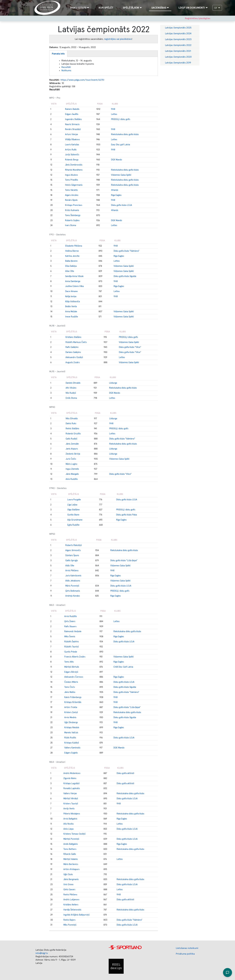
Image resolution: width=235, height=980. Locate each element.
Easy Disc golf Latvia (120, 145)
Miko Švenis (70, 637)
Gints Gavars (69, 890)
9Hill (113, 109)
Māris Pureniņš (72, 586)
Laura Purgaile (74, 500)
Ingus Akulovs (71, 175)
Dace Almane (71, 291)
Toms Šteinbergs (73, 215)
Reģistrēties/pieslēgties (198, 18)
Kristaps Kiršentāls (73, 702)
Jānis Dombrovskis (74, 165)
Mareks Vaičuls (71, 733)
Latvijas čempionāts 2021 (178, 51)
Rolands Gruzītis (73, 434)
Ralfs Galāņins (72, 347)
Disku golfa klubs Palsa (126, 515)
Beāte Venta (71, 307)
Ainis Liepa (68, 829)
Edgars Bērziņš (71, 672)
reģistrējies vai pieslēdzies (118, 39)
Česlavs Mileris (71, 682)
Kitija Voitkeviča (72, 302)
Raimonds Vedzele (73, 632)
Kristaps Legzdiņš (71, 784)
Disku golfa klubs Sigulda (125, 276)
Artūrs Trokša (71, 707)
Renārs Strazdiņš (73, 129)
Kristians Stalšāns (73, 337)
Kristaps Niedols (72, 728)
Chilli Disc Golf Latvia (123, 667)
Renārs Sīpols (71, 200)
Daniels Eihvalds (73, 383)
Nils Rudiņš (71, 393)
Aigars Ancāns (72, 195)
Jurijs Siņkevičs (72, 155)
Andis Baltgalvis (71, 844)
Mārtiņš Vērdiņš (71, 799)
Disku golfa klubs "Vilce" (130, 347)
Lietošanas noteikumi (187, 948)
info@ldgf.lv (42, 953)
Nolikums (66, 70)
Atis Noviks (68, 824)
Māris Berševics (71, 864)
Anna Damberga (73, 281)
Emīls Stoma (71, 398)
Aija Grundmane (75, 520)
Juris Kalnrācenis (73, 576)
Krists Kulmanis (72, 210)
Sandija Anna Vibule (74, 276)
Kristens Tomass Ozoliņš (74, 834)
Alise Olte (70, 271)
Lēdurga (113, 383)
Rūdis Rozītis (70, 738)
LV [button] (216, 8)
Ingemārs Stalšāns (73, 119)
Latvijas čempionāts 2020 (178, 57)
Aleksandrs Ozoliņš (74, 357)
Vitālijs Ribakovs (72, 140)
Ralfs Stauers (70, 627)
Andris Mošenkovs (72, 773)
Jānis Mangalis (72, 474)
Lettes (114, 114)
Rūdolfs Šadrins (71, 642)
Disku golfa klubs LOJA (122, 205)
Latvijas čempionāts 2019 (178, 63)
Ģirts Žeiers (70, 622)
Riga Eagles (116, 195)
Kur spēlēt (106, 8)
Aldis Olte (70, 566)
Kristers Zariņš (71, 712)
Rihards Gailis (70, 854)
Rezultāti (66, 67)
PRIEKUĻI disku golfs (121, 119)
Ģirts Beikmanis (73, 591)
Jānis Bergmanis (71, 879)
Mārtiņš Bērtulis (72, 667)
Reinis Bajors (69, 920)
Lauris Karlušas (72, 145)
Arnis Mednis (70, 718)
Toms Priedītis (71, 180)
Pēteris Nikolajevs (72, 814)
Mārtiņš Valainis (71, 859)
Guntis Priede (71, 652)
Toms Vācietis (71, 190)
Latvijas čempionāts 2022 (178, 45)
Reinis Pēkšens (70, 895)
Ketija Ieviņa (71, 297)
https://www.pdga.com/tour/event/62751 (82, 80)
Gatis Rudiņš (71, 439)
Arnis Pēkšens (72, 571)
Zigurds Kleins (70, 778)
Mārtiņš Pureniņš (71, 839)
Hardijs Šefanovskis (72, 910)
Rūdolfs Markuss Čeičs (76, 342)
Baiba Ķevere (71, 261)
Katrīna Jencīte (72, 256)
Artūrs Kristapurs (71, 869)
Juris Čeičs (71, 459)
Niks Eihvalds (72, 419)
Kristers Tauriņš (71, 804)
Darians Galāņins (73, 352)
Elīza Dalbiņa (71, 266)
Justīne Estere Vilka (74, 286)
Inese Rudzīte (72, 317)
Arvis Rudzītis (71, 616)
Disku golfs (78, 8)
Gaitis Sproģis (72, 561)
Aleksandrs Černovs (74, 677)
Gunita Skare (73, 515)
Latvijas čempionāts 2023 (178, 39)
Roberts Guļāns (72, 221)
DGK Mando (117, 160)
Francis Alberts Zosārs (75, 657)
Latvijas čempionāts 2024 (178, 34)
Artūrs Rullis (71, 150)
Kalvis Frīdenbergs (73, 697)
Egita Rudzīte (73, 525)
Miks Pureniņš (70, 925)
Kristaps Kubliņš (72, 743)
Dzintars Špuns (72, 556)
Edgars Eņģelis (71, 753)
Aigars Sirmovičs (73, 550)
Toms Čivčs (70, 687)
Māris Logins (71, 464)
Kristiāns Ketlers (71, 905)
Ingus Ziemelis (72, 469)
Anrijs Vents (69, 809)
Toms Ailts (69, 662)
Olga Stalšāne (73, 510)
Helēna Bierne (72, 251)
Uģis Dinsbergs (71, 723)
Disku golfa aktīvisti (125, 773)
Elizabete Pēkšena (74, 246)
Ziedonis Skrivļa (73, 454)
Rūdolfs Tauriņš (71, 647)
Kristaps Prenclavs (74, 205)
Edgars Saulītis (72, 114)
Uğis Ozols (68, 875)
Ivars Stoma (71, 225)
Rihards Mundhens (74, 170)
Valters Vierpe (70, 794)
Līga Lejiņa (72, 505)
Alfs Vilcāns (71, 388)
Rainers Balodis (72, 109)
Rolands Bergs (72, 160)
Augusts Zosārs (73, 363)
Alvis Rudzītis (72, 479)
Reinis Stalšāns (72, 429)
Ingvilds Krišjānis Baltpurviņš (76, 915)
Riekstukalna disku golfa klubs (125, 135)
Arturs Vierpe (71, 135)
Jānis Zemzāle (72, 444)
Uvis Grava (68, 885)
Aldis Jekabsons (73, 581)
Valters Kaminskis (72, 748)
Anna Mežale (71, 312)
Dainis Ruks (71, 424)
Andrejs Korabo (73, 596)
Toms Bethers (70, 849)
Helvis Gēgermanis (74, 185)
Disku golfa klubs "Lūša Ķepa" (124, 561)
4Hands (115, 190)
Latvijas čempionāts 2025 (178, 28)
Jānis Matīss (70, 692)
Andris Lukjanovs (71, 900)
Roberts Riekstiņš (74, 545)
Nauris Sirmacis (72, 124)
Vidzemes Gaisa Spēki (121, 175)
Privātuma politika (185, 954)
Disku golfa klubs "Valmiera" (126, 251)
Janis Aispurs (72, 449)
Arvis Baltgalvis (70, 819)
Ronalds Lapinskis (72, 788)
